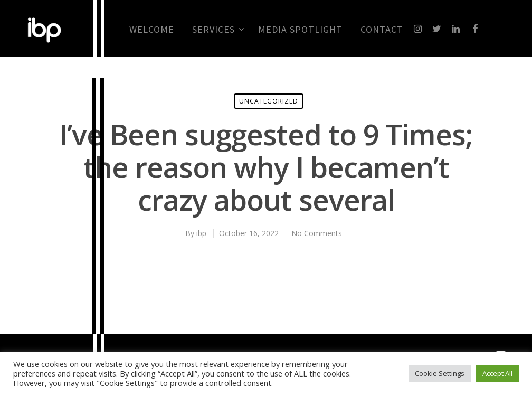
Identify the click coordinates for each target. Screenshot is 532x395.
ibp (201, 233)
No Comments (317, 233)
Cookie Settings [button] (440, 373)
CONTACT (382, 30)
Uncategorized (269, 101)
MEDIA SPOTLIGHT (300, 30)
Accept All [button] (497, 373)
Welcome (152, 30)
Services (218, 30)
